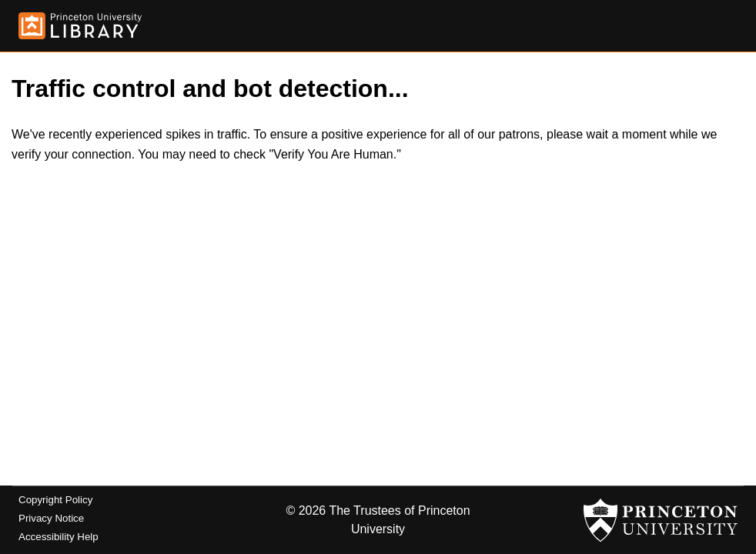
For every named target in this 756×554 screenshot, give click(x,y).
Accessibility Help (59, 537)
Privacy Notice (51, 518)
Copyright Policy (55, 500)
